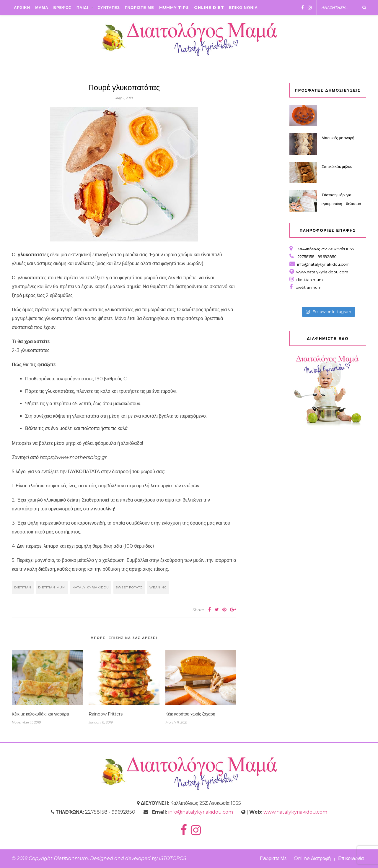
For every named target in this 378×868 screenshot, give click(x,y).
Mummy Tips (174, 7)
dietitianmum (308, 287)
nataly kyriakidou (91, 587)
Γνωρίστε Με (273, 858)
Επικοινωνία (351, 858)
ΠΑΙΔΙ (82, 7)
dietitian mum (52, 587)
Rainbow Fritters (106, 714)
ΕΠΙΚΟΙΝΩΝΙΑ (243, 7)
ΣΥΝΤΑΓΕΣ (109, 7)
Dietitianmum (71, 858)
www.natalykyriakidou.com (322, 272)
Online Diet (209, 7)
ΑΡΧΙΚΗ (22, 7)
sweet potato (129, 587)
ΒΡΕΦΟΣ (62, 7)
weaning (158, 587)
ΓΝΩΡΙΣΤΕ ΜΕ (140, 7)
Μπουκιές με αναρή (338, 138)
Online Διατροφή (312, 858)
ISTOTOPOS (173, 858)
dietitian (23, 587)
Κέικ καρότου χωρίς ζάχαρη (190, 714)
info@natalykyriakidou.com (323, 264)
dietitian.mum (309, 280)
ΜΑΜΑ (42, 7)
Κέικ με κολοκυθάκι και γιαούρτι (40, 714)
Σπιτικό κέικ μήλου (337, 166)
